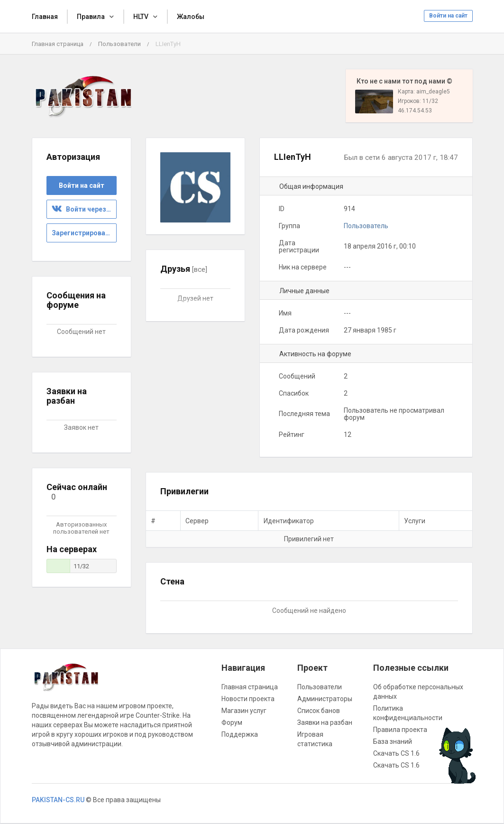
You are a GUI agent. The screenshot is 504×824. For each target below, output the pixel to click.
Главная (45, 17)
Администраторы (325, 699)
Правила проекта (400, 730)
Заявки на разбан (325, 722)
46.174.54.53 (415, 111)
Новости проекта (248, 699)
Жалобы (191, 17)
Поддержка (240, 734)
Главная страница (58, 44)
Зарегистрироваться (84, 233)
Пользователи (119, 44)
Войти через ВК (84, 209)
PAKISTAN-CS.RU (58, 800)
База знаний (393, 741)
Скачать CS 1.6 (396, 753)
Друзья (184, 269)
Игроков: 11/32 (418, 101)
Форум (232, 722)
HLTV (141, 17)
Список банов (319, 711)
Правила (91, 17)
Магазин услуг (244, 711)
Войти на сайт (448, 16)
